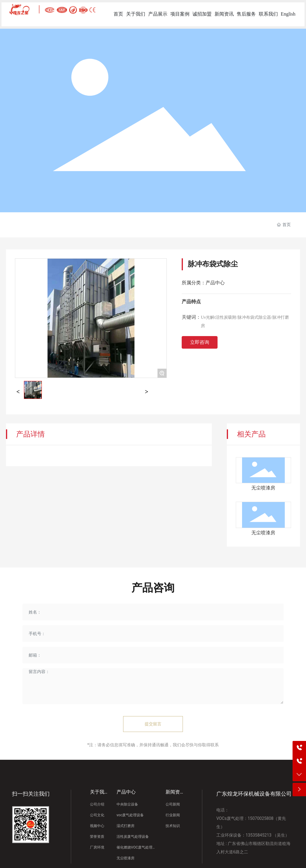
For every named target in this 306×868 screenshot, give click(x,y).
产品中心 (215, 283)
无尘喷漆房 (263, 488)
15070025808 (261, 818)
